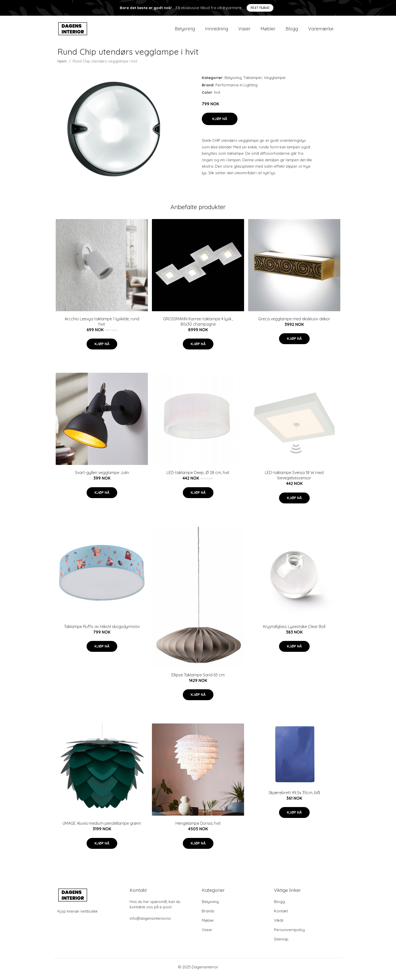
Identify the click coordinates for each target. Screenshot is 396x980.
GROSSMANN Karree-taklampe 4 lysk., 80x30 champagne (198, 326)
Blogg (292, 31)
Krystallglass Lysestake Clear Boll (294, 631)
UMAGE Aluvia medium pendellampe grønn (102, 828)
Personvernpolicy (289, 934)
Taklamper (253, 82)
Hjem (62, 65)
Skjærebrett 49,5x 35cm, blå (294, 797)
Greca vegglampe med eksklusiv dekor (294, 323)
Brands (208, 915)
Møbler (268, 31)
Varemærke (321, 31)
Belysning (185, 31)
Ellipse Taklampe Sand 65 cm (198, 679)
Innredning (217, 31)
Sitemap (281, 943)
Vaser (244, 31)
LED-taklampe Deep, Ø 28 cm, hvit (198, 477)
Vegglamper (275, 82)
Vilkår (279, 925)
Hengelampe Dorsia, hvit (198, 828)
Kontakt (281, 915)
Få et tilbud (260, 8)
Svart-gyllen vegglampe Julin (102, 477)
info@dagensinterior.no (150, 923)
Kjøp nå (220, 123)
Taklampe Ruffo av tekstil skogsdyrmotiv (102, 631)
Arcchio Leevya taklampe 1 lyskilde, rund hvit (102, 326)
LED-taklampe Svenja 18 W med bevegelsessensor (294, 479)
